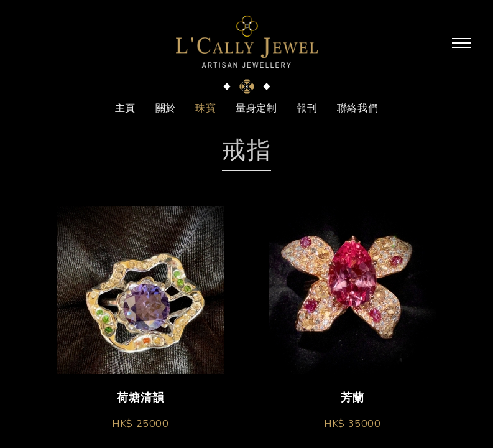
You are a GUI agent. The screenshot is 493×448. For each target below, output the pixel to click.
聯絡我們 (357, 108)
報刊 (307, 108)
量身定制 (256, 108)
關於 (166, 108)
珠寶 (205, 108)
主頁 (125, 108)
